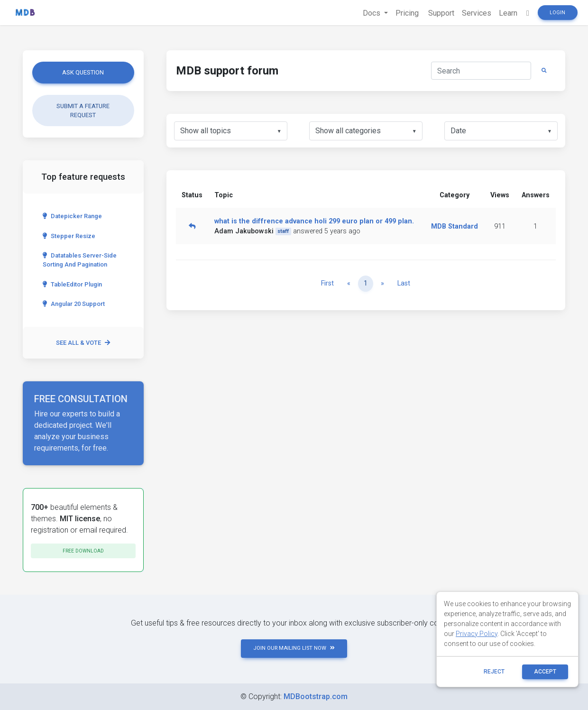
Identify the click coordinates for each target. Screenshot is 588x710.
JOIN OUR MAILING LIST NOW (294, 648)
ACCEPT (545, 672)
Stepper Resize (69, 236)
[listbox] (231, 131)
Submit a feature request (83, 111)
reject (494, 672)
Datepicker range (72, 216)
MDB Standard (455, 226)
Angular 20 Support (74, 304)
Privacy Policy (477, 634)
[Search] (481, 71)
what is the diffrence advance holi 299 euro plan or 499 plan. (314, 221)
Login (557, 13)
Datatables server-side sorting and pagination (80, 260)
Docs (372, 13)
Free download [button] (83, 551)
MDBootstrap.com (316, 696)
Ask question (83, 72)
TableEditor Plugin (72, 284)
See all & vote (83, 343)
